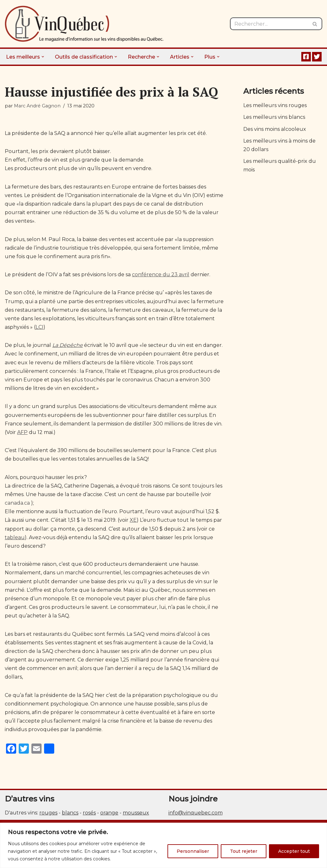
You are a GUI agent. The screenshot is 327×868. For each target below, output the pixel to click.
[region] (163, 845)
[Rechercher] (269, 24)
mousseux (136, 813)
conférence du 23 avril (161, 274)
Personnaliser (193, 851)
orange (109, 813)
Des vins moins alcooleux (275, 129)
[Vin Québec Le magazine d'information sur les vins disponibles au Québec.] (84, 24)
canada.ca (17, 503)
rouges (48, 813)
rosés (89, 813)
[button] (43, 57)
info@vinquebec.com (196, 813)
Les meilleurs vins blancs (274, 117)
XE (133, 520)
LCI (39, 327)
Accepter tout (294, 851)
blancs (70, 813)
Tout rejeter (244, 851)
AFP (22, 432)
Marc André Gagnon (37, 106)
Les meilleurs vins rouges (275, 105)
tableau (15, 537)
